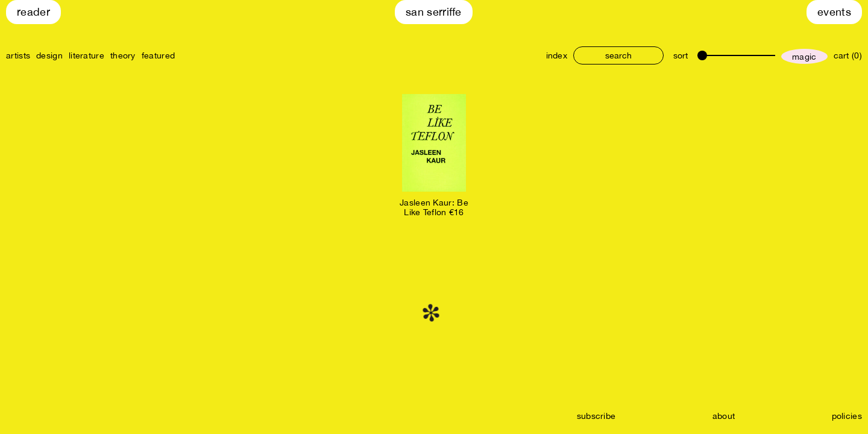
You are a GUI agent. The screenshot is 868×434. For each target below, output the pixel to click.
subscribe (596, 416)
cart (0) (848, 55)
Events (834, 12)
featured (158, 55)
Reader (33, 12)
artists (18, 55)
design (49, 55)
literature (86, 55)
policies (847, 416)
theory (123, 55)
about (724, 416)
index (557, 55)
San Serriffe (434, 12)
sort (681, 55)
